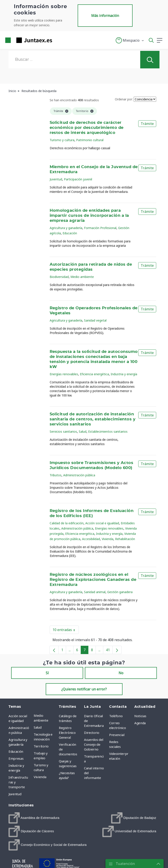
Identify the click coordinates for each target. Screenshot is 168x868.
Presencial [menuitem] (117, 735)
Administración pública (79, 475)
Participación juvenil (78, 179)
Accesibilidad (91, 539)
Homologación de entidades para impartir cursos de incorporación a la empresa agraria (89, 216)
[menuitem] (34, 818)
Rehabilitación (125, 539)
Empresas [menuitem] (16, 758)
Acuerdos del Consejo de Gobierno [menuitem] (94, 744)
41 (109, 651)
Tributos (56, 475)
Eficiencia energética (94, 374)
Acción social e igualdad (102, 523)
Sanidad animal (95, 592)
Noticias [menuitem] (140, 716)
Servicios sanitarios (63, 431)
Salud (83, 431)
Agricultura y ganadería (66, 228)
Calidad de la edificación (67, 523)
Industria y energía (124, 374)
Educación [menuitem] (16, 751)
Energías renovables (64, 374)
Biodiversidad (59, 277)
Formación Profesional (100, 228)
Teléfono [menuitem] (116, 716)
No (121, 673)
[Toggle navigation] (58, 40)
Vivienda (108, 539)
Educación (70, 233)
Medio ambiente (82, 277)
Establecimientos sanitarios (108, 431)
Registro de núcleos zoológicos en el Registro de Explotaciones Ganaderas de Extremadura (93, 580)
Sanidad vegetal (95, 320)
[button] (130, 40)
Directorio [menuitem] (92, 733)
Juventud (56, 179)
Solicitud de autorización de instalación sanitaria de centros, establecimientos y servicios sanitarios (93, 419)
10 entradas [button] (66, 631)
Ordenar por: (124, 99)
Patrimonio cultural (90, 140)
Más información (105, 16)
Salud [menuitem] (38, 727)
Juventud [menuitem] (15, 794)
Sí (47, 673)
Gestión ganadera (120, 592)
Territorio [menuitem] (41, 746)
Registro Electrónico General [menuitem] (67, 733)
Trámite (147, 124)
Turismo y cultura (62, 140)
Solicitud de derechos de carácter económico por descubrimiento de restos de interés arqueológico (87, 128)
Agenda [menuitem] (140, 723)
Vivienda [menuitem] (40, 777)
